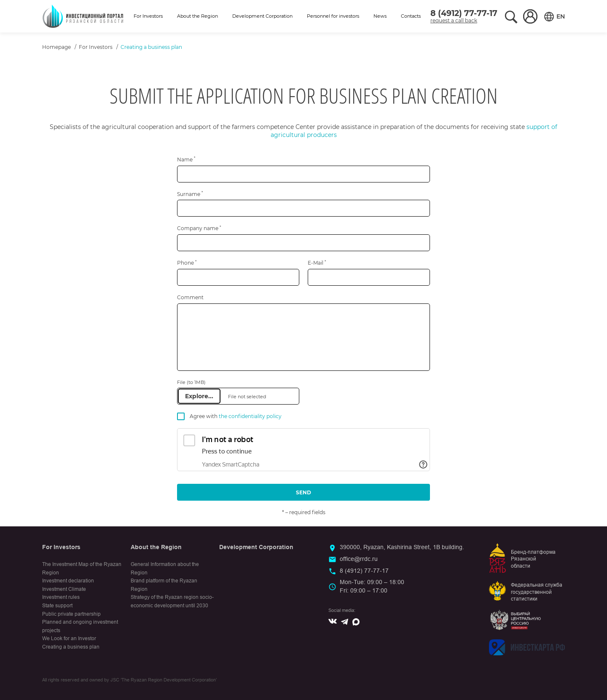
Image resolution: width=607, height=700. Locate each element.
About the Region (197, 16)
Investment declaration (68, 581)
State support (57, 606)
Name (186, 160)
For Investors (148, 16)
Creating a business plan (71, 647)
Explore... (199, 396)
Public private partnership (71, 614)
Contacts (411, 16)
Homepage (56, 47)
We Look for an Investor (69, 638)
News (380, 16)
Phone (187, 263)
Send (303, 492)
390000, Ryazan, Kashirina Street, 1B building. (402, 547)
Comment (190, 297)
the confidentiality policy (250, 416)
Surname (190, 194)
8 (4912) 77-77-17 (464, 13)
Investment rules (61, 597)
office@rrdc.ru (359, 559)
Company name (199, 228)
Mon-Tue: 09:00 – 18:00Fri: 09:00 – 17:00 (372, 586)
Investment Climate (64, 589)
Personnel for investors (333, 16)
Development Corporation (262, 16)
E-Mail (317, 263)
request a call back (454, 20)
